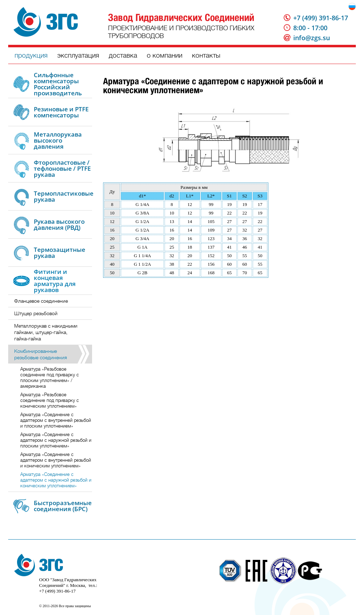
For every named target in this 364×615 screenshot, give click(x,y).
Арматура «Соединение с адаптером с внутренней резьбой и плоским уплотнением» (56, 420)
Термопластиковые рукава (64, 196)
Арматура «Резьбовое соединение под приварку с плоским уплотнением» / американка (50, 378)
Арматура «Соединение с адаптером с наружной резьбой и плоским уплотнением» (56, 440)
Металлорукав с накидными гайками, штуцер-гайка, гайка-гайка (46, 332)
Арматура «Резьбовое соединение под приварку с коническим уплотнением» (50, 400)
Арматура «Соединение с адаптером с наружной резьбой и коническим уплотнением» (56, 480)
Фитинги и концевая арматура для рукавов (55, 281)
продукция (31, 55)
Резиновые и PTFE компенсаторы (61, 112)
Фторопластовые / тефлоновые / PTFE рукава (62, 168)
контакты (206, 55)
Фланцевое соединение (41, 301)
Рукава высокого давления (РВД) (59, 224)
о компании (165, 55)
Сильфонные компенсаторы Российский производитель (58, 84)
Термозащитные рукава (60, 253)
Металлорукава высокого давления (58, 140)
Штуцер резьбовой (36, 313)
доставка (123, 55)
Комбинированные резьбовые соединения (41, 354)
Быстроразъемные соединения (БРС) (63, 506)
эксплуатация (78, 55)
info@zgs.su (312, 38)
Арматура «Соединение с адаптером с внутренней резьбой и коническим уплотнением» (56, 460)
